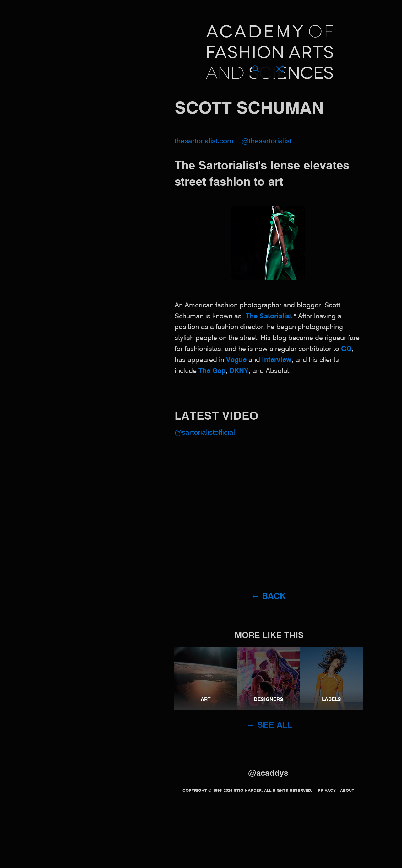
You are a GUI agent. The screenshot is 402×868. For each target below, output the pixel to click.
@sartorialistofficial (205, 433)
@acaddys (268, 774)
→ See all (269, 725)
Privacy (327, 791)
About (347, 791)
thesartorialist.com (204, 141)
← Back (268, 596)
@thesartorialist (266, 141)
